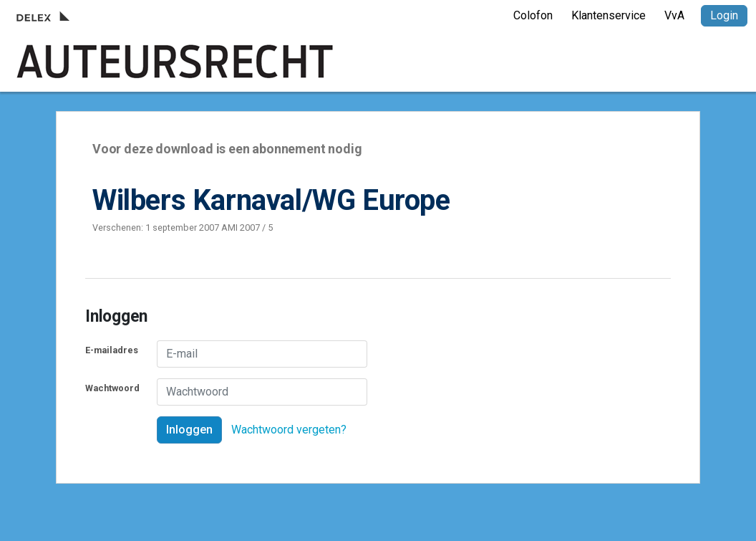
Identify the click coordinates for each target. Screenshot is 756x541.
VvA (674, 15)
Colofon (533, 15)
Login (724, 15)
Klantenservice (609, 15)
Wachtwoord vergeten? (289, 430)
